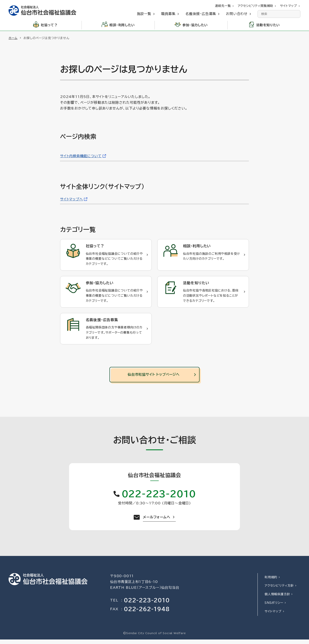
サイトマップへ (72, 199)
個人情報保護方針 (277, 599)
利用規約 (271, 582)
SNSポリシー (274, 607)
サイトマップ (273, 616)
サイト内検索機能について (81, 156)
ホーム (13, 38)
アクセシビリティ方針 (279, 590)
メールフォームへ (157, 522)
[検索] (297, 14)
